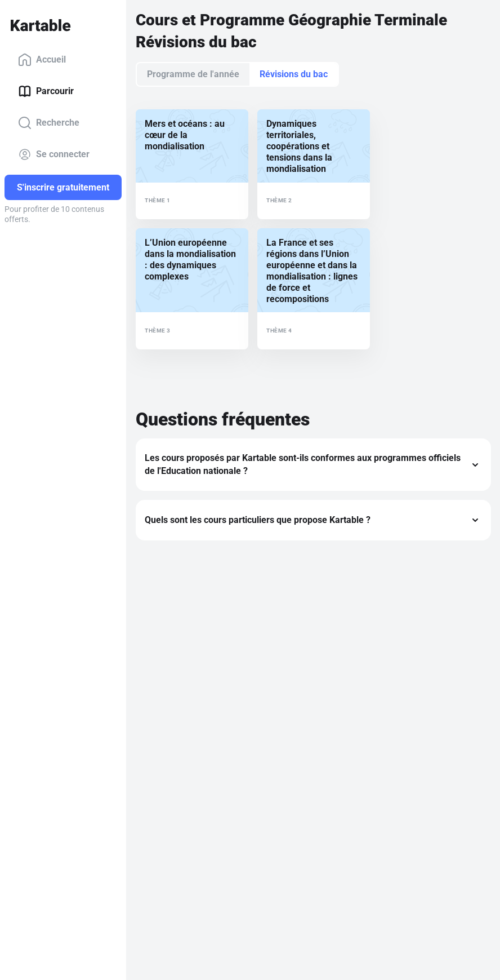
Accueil (42, 60)
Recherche (49, 123)
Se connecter (54, 154)
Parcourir (46, 91)
